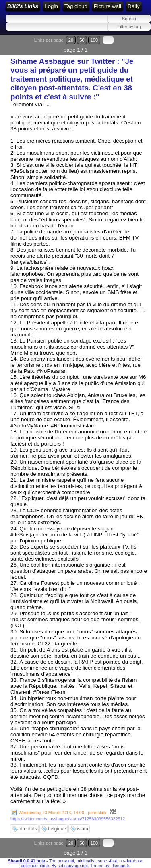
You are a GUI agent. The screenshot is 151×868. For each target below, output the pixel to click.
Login (51, 6)
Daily (134, 6)
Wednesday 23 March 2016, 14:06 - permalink (62, 813)
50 (82, 40)
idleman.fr (120, 866)
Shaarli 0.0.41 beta (26, 861)
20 (71, 40)
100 (94, 40)
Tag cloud (76, 6)
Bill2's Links (23, 6)
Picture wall (108, 6)
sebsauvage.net (73, 866)
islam (83, 829)
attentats (28, 829)
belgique (57, 829)
